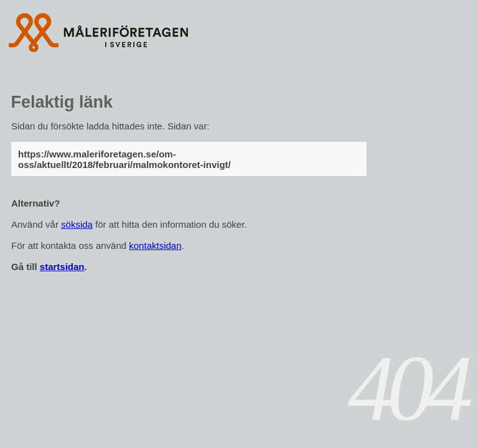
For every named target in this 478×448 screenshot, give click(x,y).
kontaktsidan (155, 245)
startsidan (62, 267)
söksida (77, 224)
